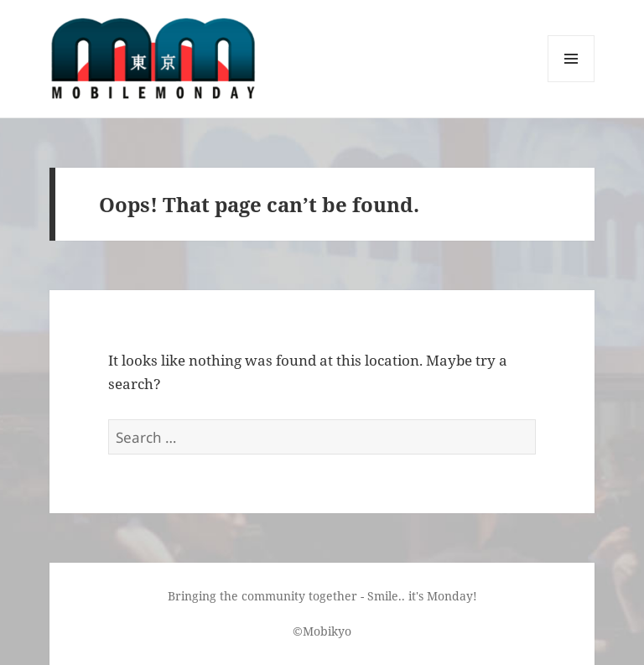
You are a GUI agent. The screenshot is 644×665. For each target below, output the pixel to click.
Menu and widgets (571, 82)
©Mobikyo (322, 631)
